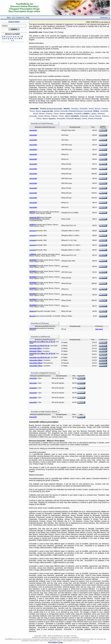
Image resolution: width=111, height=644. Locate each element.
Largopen (69, 114)
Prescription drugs (56, 642)
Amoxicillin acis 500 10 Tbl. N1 (39, 346)
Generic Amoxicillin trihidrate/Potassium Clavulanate (73, 111)
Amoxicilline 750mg (36, 366)
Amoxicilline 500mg (36, 360)
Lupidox (93, 114)
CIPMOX (96, 111)
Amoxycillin (61, 119)
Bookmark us (105, 18)
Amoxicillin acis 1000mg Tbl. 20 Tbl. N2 (42, 354)
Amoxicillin (58, 109)
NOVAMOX (75, 116)
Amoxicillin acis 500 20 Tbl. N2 (39, 358)
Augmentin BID (47, 111)
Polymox (105, 109)
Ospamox (52, 119)
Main (9, 18)
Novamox (75, 109)
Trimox (32, 111)
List (13, 18)
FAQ (27, 18)
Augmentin (33, 328)
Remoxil (78, 119)
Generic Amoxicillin (95, 119)
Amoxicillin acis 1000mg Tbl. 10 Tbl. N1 (42, 342)
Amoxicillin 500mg (35, 348)
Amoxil (91, 109)
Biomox (98, 109)
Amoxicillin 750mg (35, 351)
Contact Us (20, 18)
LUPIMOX (86, 114)
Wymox (39, 111)
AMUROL (67, 109)
